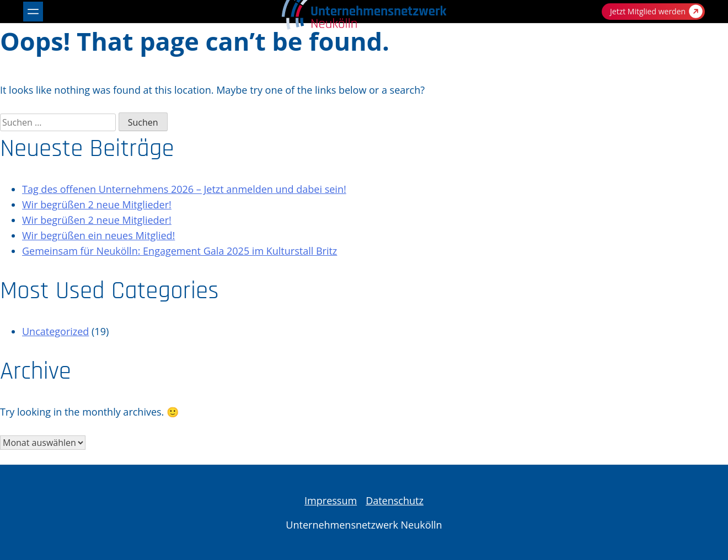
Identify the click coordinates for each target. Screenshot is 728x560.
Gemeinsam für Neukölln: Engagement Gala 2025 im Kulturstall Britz (180, 251)
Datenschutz (395, 500)
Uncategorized (55, 331)
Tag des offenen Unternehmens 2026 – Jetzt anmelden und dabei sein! (184, 189)
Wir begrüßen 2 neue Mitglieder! (97, 204)
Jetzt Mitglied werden (656, 11)
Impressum (331, 500)
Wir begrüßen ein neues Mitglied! (98, 235)
